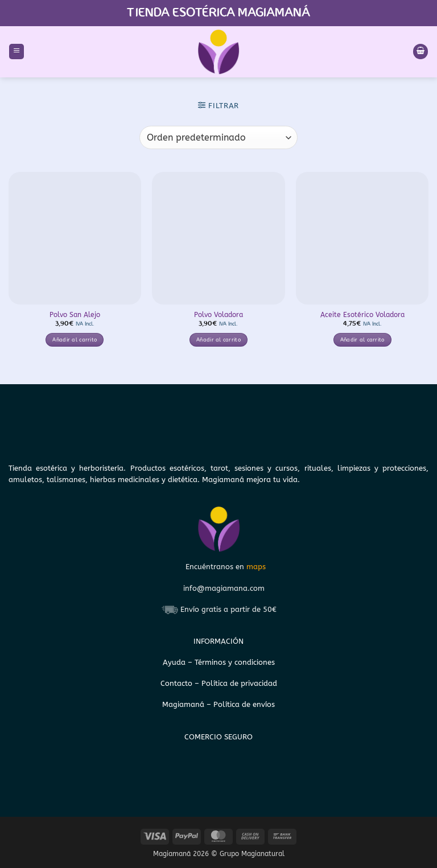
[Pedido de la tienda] (218, 137)
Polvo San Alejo (75, 315)
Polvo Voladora (218, 315)
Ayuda (175, 662)
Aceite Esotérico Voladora (362, 315)
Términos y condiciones (235, 662)
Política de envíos (244, 704)
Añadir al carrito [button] (75, 340)
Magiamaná (183, 704)
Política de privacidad (239, 683)
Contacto (178, 683)
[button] (17, 52)
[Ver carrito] (420, 52)
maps (256, 567)
